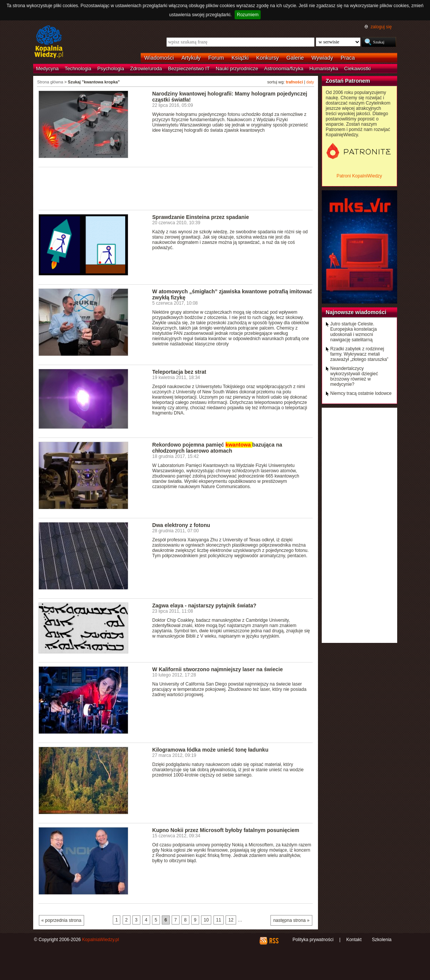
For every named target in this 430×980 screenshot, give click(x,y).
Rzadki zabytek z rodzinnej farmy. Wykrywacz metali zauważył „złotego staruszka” (359, 354)
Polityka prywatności (313, 940)
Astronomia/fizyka (284, 69)
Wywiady (322, 58)
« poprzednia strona (61, 920)
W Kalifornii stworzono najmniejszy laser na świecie (218, 669)
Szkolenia (382, 940)
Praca (348, 58)
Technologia (78, 69)
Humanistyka (324, 69)
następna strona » (291, 920)
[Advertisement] (176, 188)
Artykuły (191, 58)
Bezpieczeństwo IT (189, 69)
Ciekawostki (358, 69)
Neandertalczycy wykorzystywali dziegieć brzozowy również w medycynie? (354, 376)
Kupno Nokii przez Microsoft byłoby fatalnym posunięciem (226, 830)
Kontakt (354, 940)
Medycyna (48, 69)
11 (219, 920)
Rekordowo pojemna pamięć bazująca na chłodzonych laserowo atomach (217, 448)
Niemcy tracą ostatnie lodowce (361, 393)
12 (231, 920)
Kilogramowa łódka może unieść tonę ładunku (210, 750)
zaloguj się (381, 27)
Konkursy (267, 58)
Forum (216, 58)
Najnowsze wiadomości (356, 312)
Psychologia (111, 69)
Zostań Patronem (348, 81)
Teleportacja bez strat (179, 372)
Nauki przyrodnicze (237, 69)
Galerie (295, 58)
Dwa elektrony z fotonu (181, 525)
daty (310, 82)
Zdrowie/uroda (146, 69)
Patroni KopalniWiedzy (359, 176)
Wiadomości (159, 58)
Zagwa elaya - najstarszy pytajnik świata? (204, 606)
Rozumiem (248, 15)
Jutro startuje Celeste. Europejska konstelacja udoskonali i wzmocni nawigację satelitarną (354, 332)
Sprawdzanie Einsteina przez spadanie (201, 217)
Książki (240, 58)
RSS (274, 941)
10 (206, 920)
